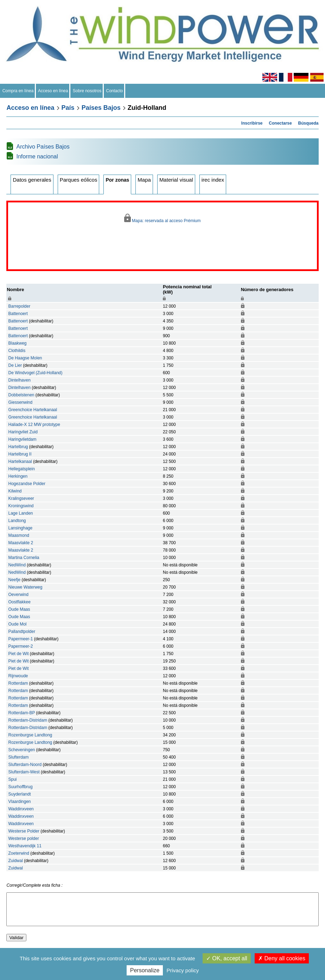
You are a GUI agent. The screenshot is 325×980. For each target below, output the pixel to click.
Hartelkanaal (20, 461)
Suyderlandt (19, 794)
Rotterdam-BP (21, 713)
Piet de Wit (18, 654)
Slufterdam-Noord (25, 765)
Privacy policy (183, 970)
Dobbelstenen (21, 395)
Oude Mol (17, 624)
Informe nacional (37, 156)
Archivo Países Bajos (43, 147)
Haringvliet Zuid (23, 432)
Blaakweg (17, 343)
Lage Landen (20, 513)
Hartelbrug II (20, 454)
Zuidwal (15, 861)
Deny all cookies (282, 958)
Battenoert (18, 314)
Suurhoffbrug (20, 787)
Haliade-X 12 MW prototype (34, 425)
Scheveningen (21, 750)
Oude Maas (19, 609)
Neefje (14, 580)
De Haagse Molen (25, 358)
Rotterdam (18, 683)
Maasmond (18, 535)
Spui (12, 779)
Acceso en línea (53, 91)
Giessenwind (20, 402)
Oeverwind (18, 595)
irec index (213, 180)
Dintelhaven (19, 380)
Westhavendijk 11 (25, 846)
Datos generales (32, 180)
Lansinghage (20, 528)
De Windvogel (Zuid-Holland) (35, 373)
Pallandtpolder (22, 632)
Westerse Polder (24, 831)
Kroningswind (21, 506)
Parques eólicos (79, 180)
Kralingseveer (21, 498)
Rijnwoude (18, 676)
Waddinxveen (21, 809)
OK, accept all (227, 958)
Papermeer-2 (20, 646)
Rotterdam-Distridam (28, 720)
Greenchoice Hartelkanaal (33, 410)
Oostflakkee (19, 602)
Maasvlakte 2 (21, 543)
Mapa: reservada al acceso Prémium (162, 218)
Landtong (17, 521)
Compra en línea (18, 91)
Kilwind (15, 491)
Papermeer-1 (20, 639)
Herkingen (18, 476)
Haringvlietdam (22, 439)
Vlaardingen (19, 802)
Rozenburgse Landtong (30, 735)
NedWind (17, 565)
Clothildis (17, 351)
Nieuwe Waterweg (25, 587)
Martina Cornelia (24, 558)
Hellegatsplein (21, 469)
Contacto (114, 91)
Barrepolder (19, 306)
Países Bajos (101, 108)
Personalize (145, 970)
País (68, 108)
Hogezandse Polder (27, 484)
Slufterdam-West (24, 772)
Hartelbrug (18, 447)
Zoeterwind (18, 853)
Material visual (176, 180)
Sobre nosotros (87, 91)
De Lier (15, 365)
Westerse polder (23, 838)
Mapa (144, 180)
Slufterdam (18, 757)
